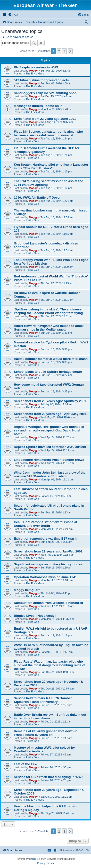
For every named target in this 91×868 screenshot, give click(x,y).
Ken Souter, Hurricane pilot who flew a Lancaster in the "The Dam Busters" (51, 166)
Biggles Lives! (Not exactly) (35, 616)
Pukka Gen (32, 141)
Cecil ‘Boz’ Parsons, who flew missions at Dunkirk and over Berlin (45, 524)
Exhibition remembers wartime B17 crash (45, 539)
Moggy (33, 71)
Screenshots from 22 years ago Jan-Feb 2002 (48, 551)
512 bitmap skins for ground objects (41, 80)
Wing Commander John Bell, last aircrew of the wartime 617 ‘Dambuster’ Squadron (50, 474)
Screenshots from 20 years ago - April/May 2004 (50, 414)
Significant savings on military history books (48, 564)
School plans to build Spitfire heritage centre (48, 372)
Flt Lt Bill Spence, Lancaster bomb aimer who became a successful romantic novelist (48, 133)
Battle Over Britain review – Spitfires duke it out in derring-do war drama (50, 716)
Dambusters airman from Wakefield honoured (48, 603)
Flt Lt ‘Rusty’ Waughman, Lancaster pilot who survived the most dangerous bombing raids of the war (50, 665)
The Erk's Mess (35, 73)
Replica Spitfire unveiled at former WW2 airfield (50, 447)
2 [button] (59, 51)
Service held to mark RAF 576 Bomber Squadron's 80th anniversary (43, 700)
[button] (70, 51)
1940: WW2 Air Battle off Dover (37, 198)
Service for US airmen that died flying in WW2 (49, 777)
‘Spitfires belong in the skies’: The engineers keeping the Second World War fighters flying (48, 311)
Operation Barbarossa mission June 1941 (45, 577)
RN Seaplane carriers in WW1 (36, 67)
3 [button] (64, 51)
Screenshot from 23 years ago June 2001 (45, 119)
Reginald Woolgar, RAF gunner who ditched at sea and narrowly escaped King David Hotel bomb (49, 430)
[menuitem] (13, 15)
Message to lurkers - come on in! (39, 106)
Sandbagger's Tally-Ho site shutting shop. (46, 93)
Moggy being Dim (27, 590)
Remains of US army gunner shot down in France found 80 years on (46, 733)
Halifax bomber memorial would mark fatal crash (51, 359)
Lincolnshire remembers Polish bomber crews (49, 460)
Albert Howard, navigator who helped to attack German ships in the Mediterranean (49, 328)
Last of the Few (25, 764)
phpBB (33, 859)
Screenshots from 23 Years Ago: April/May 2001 (50, 401)
